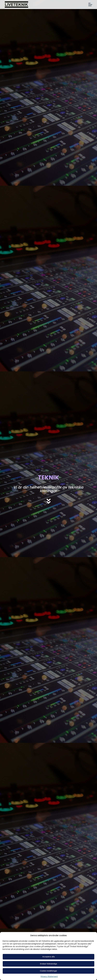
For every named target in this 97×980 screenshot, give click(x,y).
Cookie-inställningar (48, 971)
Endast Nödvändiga (49, 964)
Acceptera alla (48, 957)
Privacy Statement (49, 977)
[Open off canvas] (90, 5)
